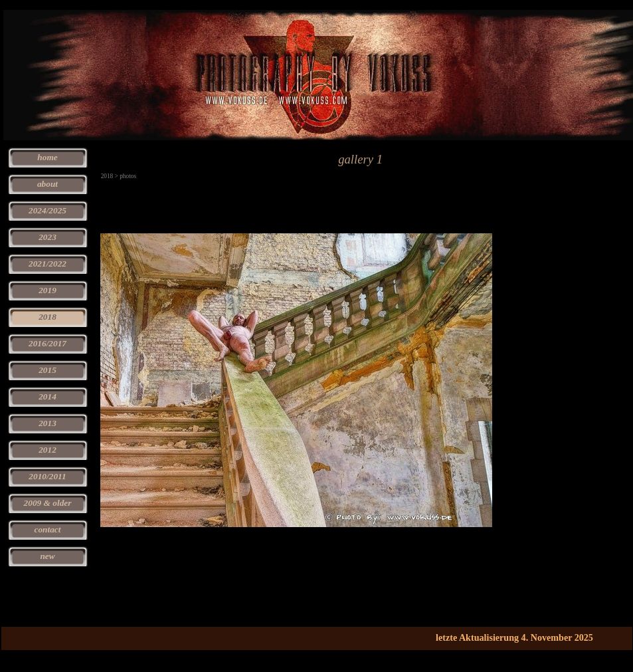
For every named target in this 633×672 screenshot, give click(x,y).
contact (48, 529)
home (47, 157)
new (47, 556)
